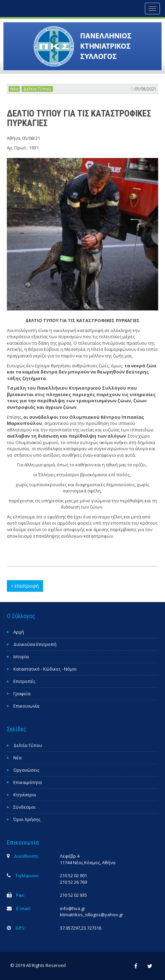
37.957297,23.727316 (81, 928)
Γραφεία (22, 694)
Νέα (14, 89)
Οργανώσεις (26, 770)
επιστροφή (25, 586)
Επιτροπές (24, 681)
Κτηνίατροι (25, 795)
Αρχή (19, 632)
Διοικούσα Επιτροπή (35, 644)
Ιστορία (21, 657)
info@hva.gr (73, 908)
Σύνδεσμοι (24, 807)
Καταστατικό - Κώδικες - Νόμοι (45, 669)
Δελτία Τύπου (37, 89)
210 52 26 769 (73, 882)
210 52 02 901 (73, 875)
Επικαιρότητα (28, 782)
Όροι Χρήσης (27, 819)
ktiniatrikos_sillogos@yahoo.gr (92, 915)
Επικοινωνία (26, 706)
